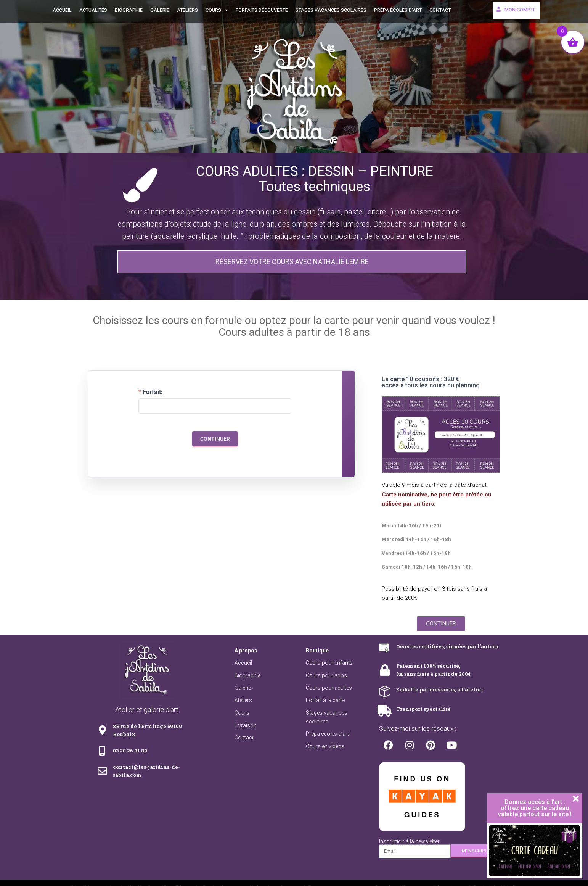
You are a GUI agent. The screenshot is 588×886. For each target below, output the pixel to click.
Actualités (93, 10)
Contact (440, 10)
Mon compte (516, 10)
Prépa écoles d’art (398, 10)
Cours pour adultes (329, 688)
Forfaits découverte (262, 10)
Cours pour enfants (329, 663)
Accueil (62, 10)
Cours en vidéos (325, 746)
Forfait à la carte (325, 700)
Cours (217, 10)
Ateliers (187, 10)
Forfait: (153, 392)
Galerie (160, 10)
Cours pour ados (326, 675)
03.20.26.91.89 (130, 751)
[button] (292, 262)
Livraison (246, 725)
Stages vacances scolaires (331, 10)
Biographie (129, 10)
